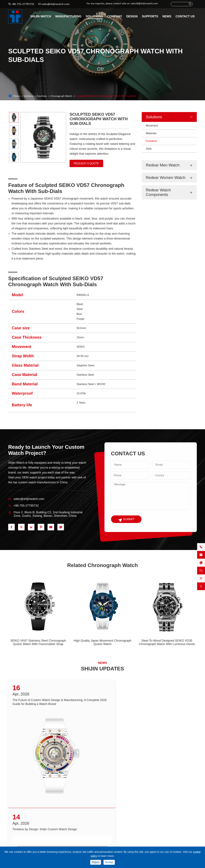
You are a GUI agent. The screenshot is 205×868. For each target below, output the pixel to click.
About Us (116, 820)
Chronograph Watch (61, 96)
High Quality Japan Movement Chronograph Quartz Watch (102, 650)
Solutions (94, 16)
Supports (150, 16)
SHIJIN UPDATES (103, 670)
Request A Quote (88, 165)
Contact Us (185, 16)
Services (81, 826)
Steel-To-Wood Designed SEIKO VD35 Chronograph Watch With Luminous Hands (167, 650)
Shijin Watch (41, 16)
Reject (96, 862)
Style (149, 149)
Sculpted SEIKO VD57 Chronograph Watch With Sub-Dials (106, 96)
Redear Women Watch (166, 178)
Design (132, 16)
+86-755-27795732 (23, 4)
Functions (42, 96)
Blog (113, 837)
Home (17, 96)
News (167, 16)
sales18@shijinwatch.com (144, 4)
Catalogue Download (88, 814)
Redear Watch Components (158, 192)
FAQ (79, 832)
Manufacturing (68, 16)
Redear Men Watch (163, 165)
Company (115, 16)
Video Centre (84, 820)
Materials (151, 133)
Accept (109, 862)
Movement (152, 126)
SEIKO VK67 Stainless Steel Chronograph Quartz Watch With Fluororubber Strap (38, 650)
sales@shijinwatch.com (56, 4)
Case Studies (118, 826)
